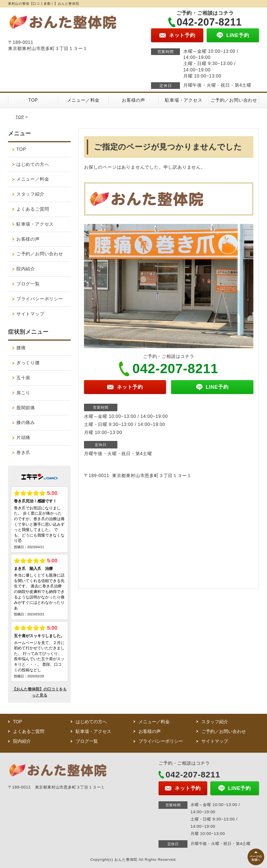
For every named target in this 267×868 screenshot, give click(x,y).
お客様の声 (133, 100)
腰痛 (21, 348)
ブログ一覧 (28, 284)
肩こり (23, 393)
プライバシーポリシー (40, 299)
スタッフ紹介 (30, 194)
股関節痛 (26, 408)
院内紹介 (28, 269)
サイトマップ (30, 314)
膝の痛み (26, 422)
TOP (33, 100)
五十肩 (23, 378)
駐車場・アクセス (184, 100)
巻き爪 (23, 452)
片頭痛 (23, 437)
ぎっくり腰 (28, 363)
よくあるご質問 (33, 209)
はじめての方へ (33, 164)
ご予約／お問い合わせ (234, 100)
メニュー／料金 (83, 100)
